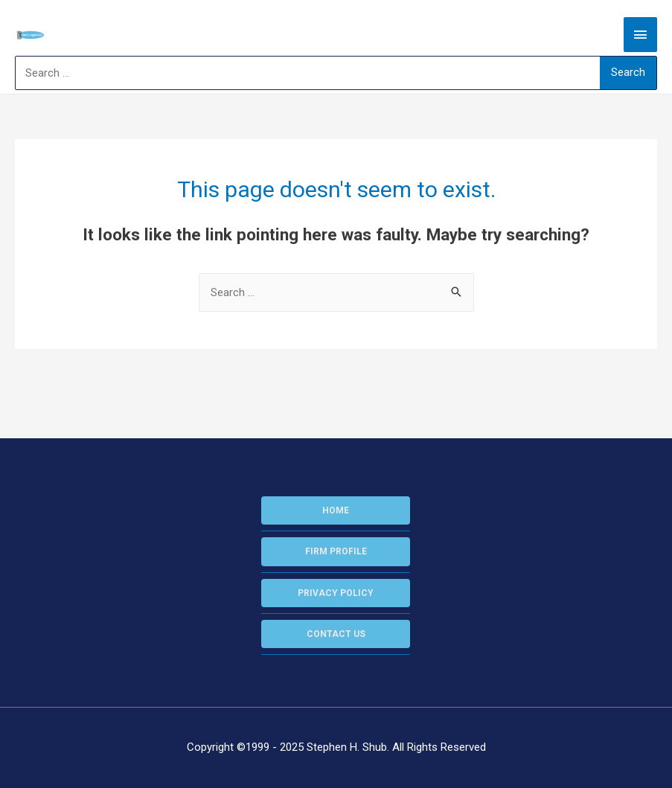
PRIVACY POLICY (336, 593)
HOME (336, 510)
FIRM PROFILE (336, 551)
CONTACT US (336, 634)
